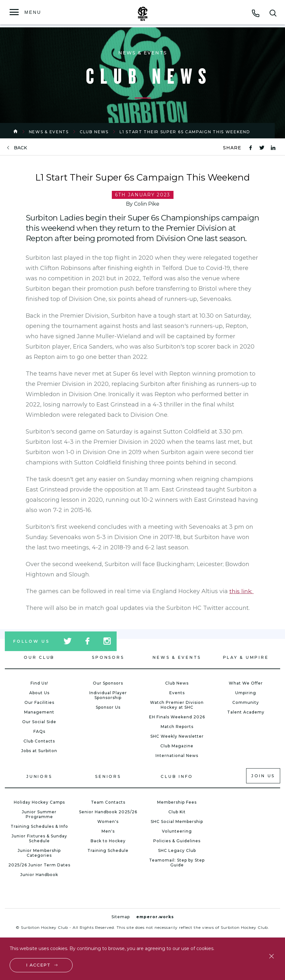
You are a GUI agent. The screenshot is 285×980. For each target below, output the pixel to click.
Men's (108, 831)
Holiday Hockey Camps (39, 802)
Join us (263, 776)
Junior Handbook (39, 875)
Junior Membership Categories (39, 853)
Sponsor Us (108, 707)
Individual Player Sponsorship (108, 695)
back (20, 148)
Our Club (39, 657)
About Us (39, 693)
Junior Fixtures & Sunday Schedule (39, 838)
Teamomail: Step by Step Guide (177, 863)
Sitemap (121, 917)
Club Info (177, 776)
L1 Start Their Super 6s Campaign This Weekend (185, 132)
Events (177, 693)
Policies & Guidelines (177, 841)
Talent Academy (246, 712)
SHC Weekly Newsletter (177, 736)
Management (39, 712)
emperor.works (155, 917)
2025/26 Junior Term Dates (39, 865)
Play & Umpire (246, 657)
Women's (108, 821)
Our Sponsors (108, 683)
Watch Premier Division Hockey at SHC (177, 705)
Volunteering (177, 831)
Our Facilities (39, 702)
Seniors (108, 776)
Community (246, 702)
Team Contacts (108, 802)
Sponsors (108, 657)
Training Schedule (108, 850)
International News (177, 756)
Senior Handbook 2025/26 (108, 812)
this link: (242, 591)
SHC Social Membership (177, 821)
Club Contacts (39, 741)
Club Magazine (177, 746)
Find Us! (39, 683)
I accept (39, 965)
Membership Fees (177, 802)
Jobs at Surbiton (39, 751)
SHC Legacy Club (177, 850)
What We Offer (246, 683)
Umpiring (246, 693)
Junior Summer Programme (39, 814)
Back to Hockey (108, 841)
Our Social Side (39, 722)
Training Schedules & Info (39, 826)
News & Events (49, 132)
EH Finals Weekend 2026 (177, 717)
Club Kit (177, 812)
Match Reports (177, 727)
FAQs (39, 731)
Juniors (39, 776)
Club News (94, 132)
